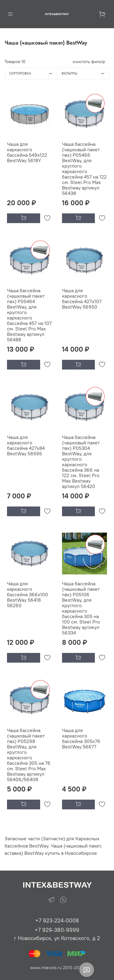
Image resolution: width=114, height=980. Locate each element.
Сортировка (33, 73)
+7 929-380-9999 (57, 930)
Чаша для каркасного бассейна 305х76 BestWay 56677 (81, 738)
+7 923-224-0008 (57, 920)
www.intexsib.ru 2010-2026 (57, 968)
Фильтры (85, 73)
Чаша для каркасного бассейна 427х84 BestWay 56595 (26, 445)
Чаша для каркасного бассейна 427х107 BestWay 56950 (82, 299)
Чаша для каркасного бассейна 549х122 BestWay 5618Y (27, 152)
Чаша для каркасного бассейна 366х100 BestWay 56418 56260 (28, 594)
